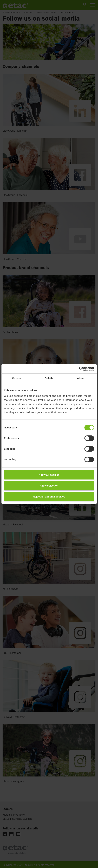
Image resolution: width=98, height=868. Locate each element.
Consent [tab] (17, 378)
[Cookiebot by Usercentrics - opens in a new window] (79, 369)
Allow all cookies (49, 475)
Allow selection (49, 486)
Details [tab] (49, 378)
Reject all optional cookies (49, 497)
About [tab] (81, 378)
